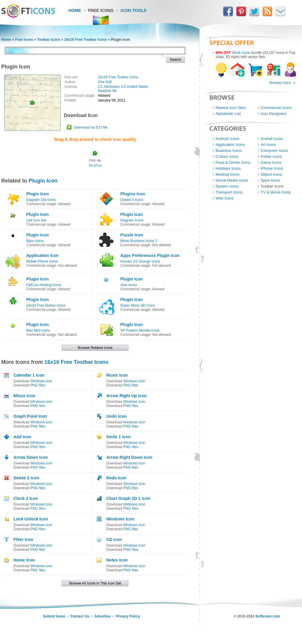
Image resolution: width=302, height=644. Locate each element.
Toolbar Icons (49, 40)
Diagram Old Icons (41, 200)
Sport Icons (270, 180)
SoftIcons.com (268, 616)
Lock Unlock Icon (31, 519)
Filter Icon (23, 539)
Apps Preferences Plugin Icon (150, 255)
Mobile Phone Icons (42, 261)
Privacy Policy (128, 616)
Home (75, 10)
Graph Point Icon (30, 416)
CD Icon (114, 539)
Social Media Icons (232, 180)
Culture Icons (227, 156)
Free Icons (101, 10)
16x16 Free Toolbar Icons (85, 40)
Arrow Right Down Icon (129, 457)
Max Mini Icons (38, 330)
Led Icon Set (36, 220)
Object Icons (271, 174)
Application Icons (230, 145)
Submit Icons (54, 616)
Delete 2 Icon (26, 478)
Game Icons (271, 162)
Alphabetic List (228, 114)
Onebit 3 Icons (132, 200)
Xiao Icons (129, 285)
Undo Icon (116, 416)
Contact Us (80, 616)
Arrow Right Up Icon (126, 396)
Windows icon (41, 381)
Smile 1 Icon (118, 437)
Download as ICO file (91, 127)
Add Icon (22, 437)
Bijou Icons (35, 241)
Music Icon (117, 375)
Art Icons (268, 145)
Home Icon (24, 560)
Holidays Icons (228, 168)
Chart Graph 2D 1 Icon (128, 498)
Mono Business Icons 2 (139, 241)
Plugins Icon (133, 194)
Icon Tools (134, 10)
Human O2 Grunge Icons (140, 261)
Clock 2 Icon (26, 498)
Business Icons (229, 151)
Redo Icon (116, 478)
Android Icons (227, 139)
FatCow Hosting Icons (44, 285)
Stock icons (241, 53)
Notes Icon (117, 560)
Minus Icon (24, 396)
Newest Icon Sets (231, 108)
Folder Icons (271, 156)
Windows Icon (120, 519)
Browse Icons (280, 83)
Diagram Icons (132, 220)
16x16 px (95, 165)
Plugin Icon (43, 181)
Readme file (107, 91)
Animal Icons (272, 139)
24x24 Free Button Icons (46, 305)
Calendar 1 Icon (29, 375)
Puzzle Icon (132, 235)
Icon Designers (274, 114)
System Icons (227, 186)
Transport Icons (229, 192)
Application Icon (42, 255)
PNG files (38, 385)
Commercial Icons (276, 108)
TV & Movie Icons (276, 192)
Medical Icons (227, 174)
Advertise (102, 616)
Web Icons (225, 198)
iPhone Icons (272, 168)
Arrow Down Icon (31, 457)
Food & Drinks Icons (233, 162)
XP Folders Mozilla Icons (140, 330)
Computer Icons (274, 151)
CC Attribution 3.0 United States (123, 87)
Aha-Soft (105, 82)
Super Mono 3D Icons (138, 305)
